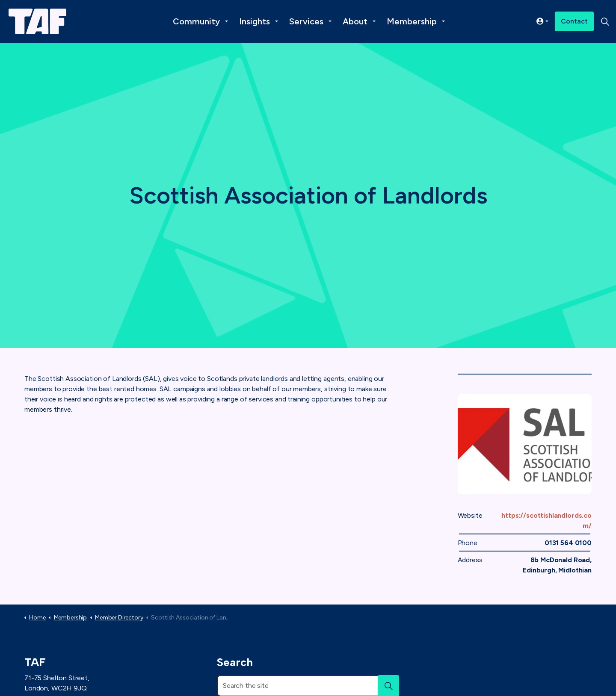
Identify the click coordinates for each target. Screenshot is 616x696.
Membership (412, 21)
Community (196, 21)
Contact (574, 21)
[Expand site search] (605, 21)
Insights (255, 21)
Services (306, 21)
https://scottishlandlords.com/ (546, 521)
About (355, 21)
